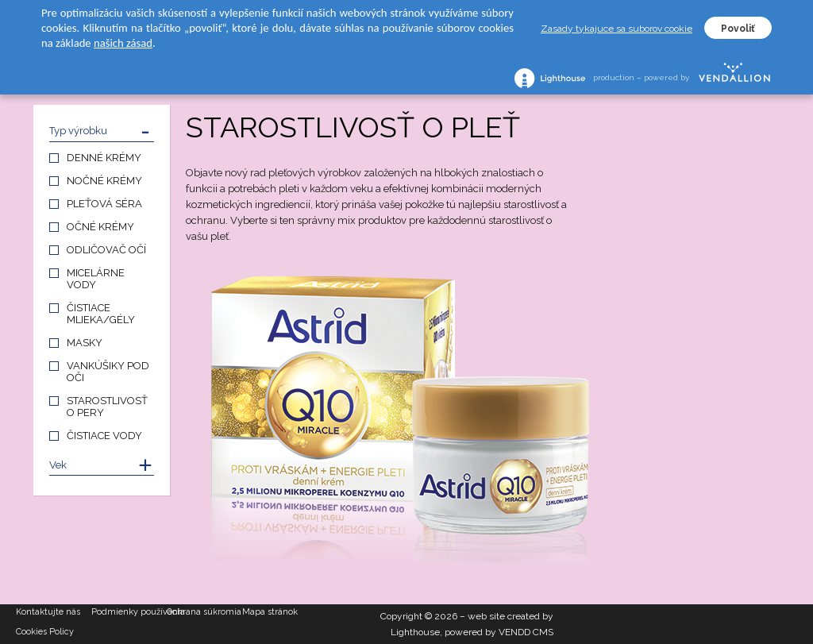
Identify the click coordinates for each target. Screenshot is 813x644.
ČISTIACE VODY (104, 436)
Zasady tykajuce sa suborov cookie (616, 29)
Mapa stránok (270, 612)
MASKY (85, 343)
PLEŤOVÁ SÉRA (104, 204)
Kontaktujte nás (48, 612)
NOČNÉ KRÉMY (104, 181)
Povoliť (738, 29)
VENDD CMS (526, 632)
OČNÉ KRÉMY (100, 227)
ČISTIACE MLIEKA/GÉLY (101, 314)
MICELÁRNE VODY (96, 279)
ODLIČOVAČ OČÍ (106, 250)
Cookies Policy (45, 632)
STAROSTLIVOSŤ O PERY (107, 407)
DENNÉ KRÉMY (104, 158)
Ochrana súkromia (204, 612)
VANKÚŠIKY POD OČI (108, 372)
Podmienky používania (129, 612)
